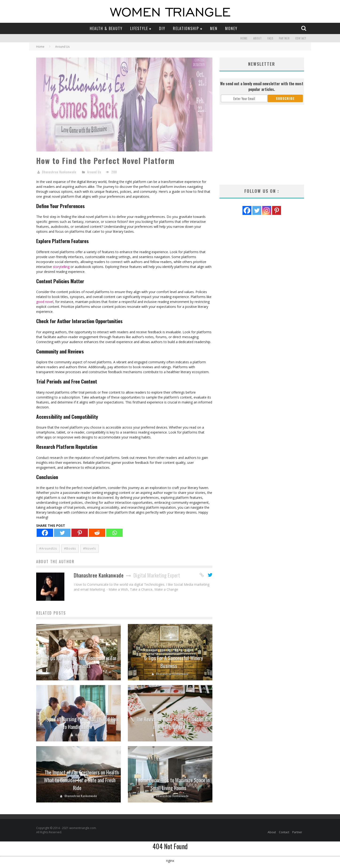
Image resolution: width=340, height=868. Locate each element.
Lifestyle (139, 28)
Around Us (94, 172)
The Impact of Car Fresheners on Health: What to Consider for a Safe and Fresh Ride (82, 780)
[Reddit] (97, 533)
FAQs (270, 38)
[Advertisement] (262, 145)
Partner (284, 38)
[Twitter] (62, 533)
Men (214, 28)
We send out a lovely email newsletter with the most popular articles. (262, 86)
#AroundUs (48, 548)
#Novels (90, 548)
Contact (301, 38)
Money (231, 28)
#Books (70, 548)
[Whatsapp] (114, 533)
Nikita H (81, 735)
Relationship (186, 28)
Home (244, 38)
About (258, 38)
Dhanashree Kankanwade (59, 172)
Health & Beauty (106, 28)
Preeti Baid (81, 674)
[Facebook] (45, 533)
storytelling (61, 267)
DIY (162, 28)
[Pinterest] (80, 533)
